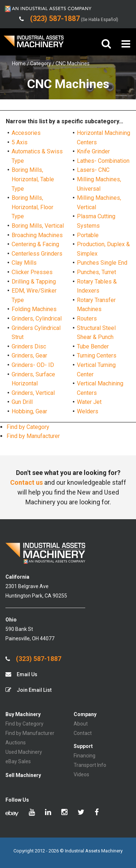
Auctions (16, 743)
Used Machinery (24, 752)
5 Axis (20, 142)
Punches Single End (102, 263)
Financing (85, 756)
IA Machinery (34, 44)
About (81, 724)
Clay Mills (24, 263)
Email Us (21, 674)
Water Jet (89, 402)
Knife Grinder (93, 151)
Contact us (26, 482)
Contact (83, 733)
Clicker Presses (32, 272)
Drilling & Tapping (34, 282)
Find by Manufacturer (33, 436)
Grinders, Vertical (33, 393)
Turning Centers (97, 356)
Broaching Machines (37, 235)
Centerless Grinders (37, 254)
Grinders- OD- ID (33, 365)
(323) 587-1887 (33, 659)
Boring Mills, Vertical (38, 226)
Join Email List (28, 690)
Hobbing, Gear (29, 411)
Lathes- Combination (103, 161)
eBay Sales (18, 761)
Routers (87, 319)
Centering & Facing (35, 244)
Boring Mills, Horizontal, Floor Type (32, 207)
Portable (88, 235)
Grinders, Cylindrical (37, 319)
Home (19, 63)
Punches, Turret (96, 272)
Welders (88, 411)
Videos (81, 774)
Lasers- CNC (93, 170)
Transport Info (90, 765)
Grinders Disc (29, 346)
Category (41, 63)
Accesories (26, 133)
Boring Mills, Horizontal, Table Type (33, 179)
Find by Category (28, 427)
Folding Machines (34, 309)
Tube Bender (93, 346)
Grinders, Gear (29, 356)
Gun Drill (22, 402)
